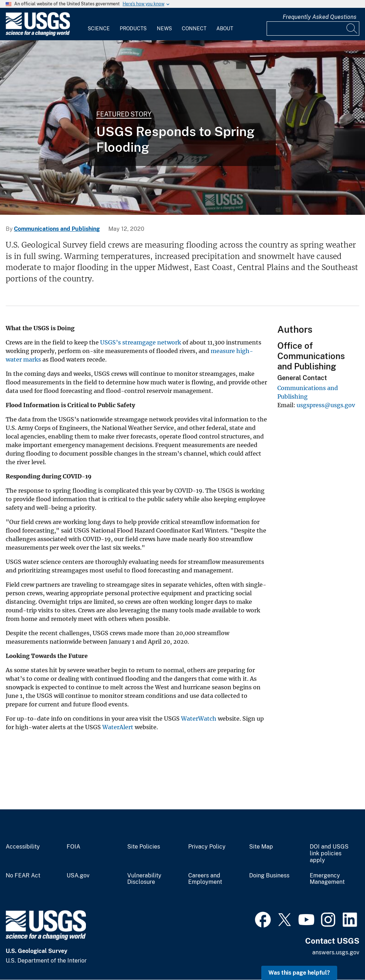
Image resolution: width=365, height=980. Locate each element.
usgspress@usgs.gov (326, 405)
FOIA (73, 847)
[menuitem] (99, 24)
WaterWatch (199, 719)
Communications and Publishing (57, 229)
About (225, 28)
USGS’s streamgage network (141, 342)
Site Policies (144, 847)
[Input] (313, 28)
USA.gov (78, 876)
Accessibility (23, 847)
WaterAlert (118, 727)
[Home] (38, 34)
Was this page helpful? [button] (299, 973)
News (164, 28)
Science (99, 28)
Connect (194, 28)
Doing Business (269, 876)
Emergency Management (327, 879)
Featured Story (124, 114)
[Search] (352, 28)
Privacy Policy (207, 847)
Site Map (261, 847)
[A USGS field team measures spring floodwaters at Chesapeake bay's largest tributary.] (182, 128)
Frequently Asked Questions (320, 17)
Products (133, 28)
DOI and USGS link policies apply (329, 854)
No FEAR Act (23, 876)
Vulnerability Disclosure (144, 879)
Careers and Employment (205, 879)
